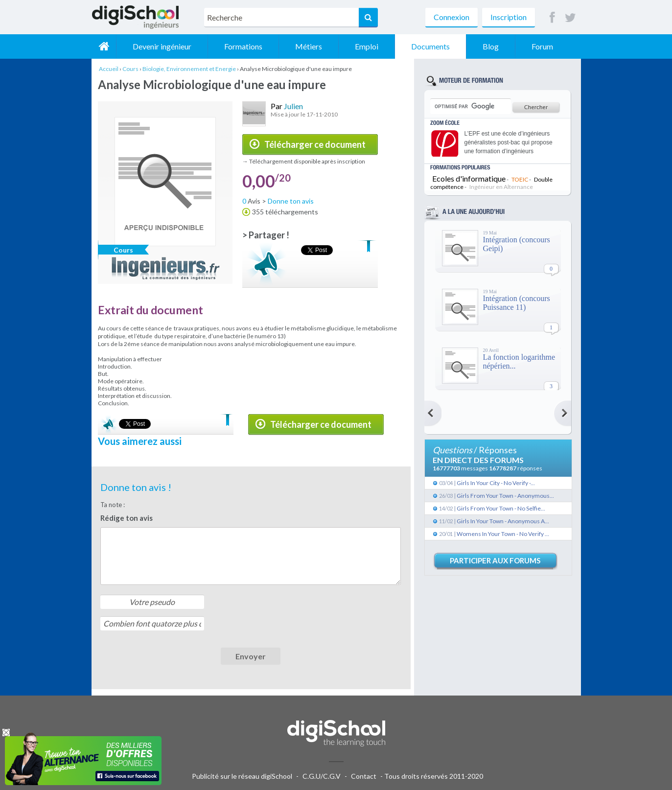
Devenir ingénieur (162, 46)
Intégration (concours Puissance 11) (517, 303)
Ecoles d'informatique (469, 178)
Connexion (452, 17)
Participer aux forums (495, 560)
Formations (243, 46)
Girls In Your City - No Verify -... (496, 483)
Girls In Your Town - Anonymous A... (503, 521)
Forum (542, 46)
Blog (491, 46)
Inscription (509, 17)
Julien (293, 106)
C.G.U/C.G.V (322, 776)
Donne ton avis (291, 201)
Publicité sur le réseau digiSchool (242, 776)
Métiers (309, 46)
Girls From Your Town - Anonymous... (505, 496)
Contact (364, 776)
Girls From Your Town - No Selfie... (501, 508)
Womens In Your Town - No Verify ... (503, 534)
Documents (430, 46)
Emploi (367, 46)
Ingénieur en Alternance (501, 187)
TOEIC (520, 179)
